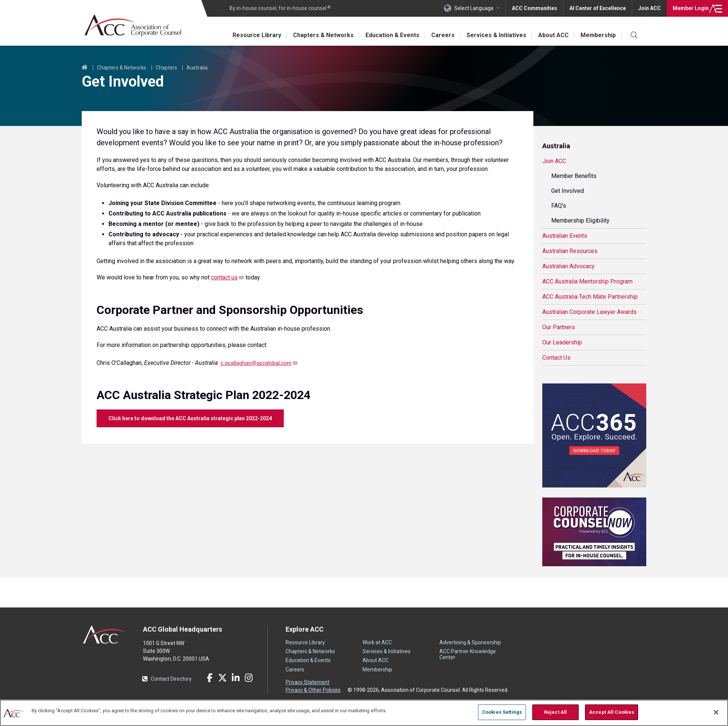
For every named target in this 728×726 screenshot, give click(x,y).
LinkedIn (235, 678)
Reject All (555, 712)
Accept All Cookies (612, 712)
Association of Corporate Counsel (133, 25)
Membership (598, 35)
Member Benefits (574, 176)
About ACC (553, 35)
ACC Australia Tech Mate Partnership (590, 297)
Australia (197, 68)
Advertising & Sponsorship (470, 642)
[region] (364, 713)
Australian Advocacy (568, 266)
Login (691, 8)
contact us (227, 277)
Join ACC (649, 8)
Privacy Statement (308, 682)
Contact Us (556, 358)
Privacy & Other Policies (313, 690)
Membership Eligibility (580, 221)
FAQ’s (559, 206)
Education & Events (392, 35)
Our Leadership (562, 342)
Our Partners (559, 327)
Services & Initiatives (496, 35)
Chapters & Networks (323, 35)
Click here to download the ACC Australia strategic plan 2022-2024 (190, 418)
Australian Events (565, 236)
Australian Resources (570, 251)
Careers (443, 35)
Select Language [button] (474, 8)
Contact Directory (171, 679)
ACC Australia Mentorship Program (587, 281)
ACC (105, 635)
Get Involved (568, 191)
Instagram (248, 678)
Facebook (209, 678)
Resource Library (257, 35)
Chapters (166, 68)
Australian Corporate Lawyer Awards (589, 312)
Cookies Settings (502, 712)
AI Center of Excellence (598, 8)
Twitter (222, 678)
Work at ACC (377, 642)
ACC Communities (534, 8)
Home (85, 68)
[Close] (716, 712)
